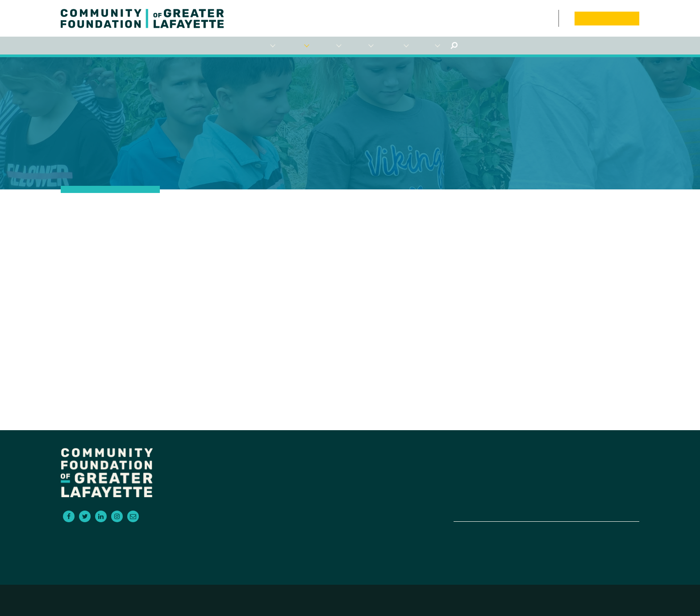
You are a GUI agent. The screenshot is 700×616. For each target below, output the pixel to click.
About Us (427, 46)
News (535, 18)
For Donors (262, 46)
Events (544, 18)
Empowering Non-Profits (497, 496)
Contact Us (554, 18)
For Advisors (328, 46)
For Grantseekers (295, 46)
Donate (596, 486)
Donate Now (607, 18)
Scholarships (360, 46)
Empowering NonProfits (394, 46)
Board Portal (565, 18)
